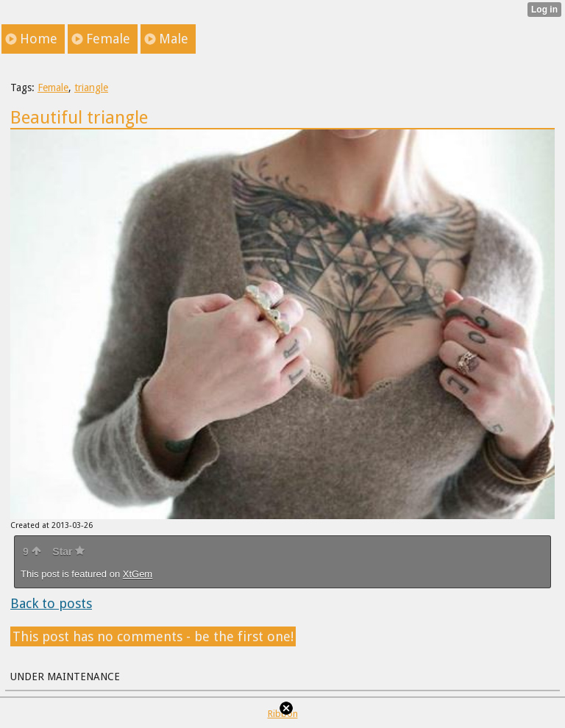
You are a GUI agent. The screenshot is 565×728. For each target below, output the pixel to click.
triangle (91, 88)
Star (68, 552)
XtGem (138, 574)
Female (53, 88)
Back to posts (51, 603)
